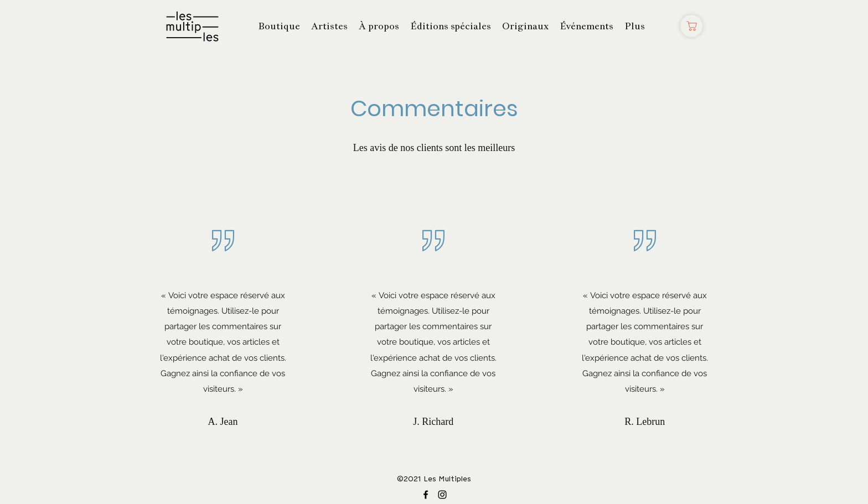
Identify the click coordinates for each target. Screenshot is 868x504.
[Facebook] (426, 495)
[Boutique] (691, 26)
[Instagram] (442, 495)
